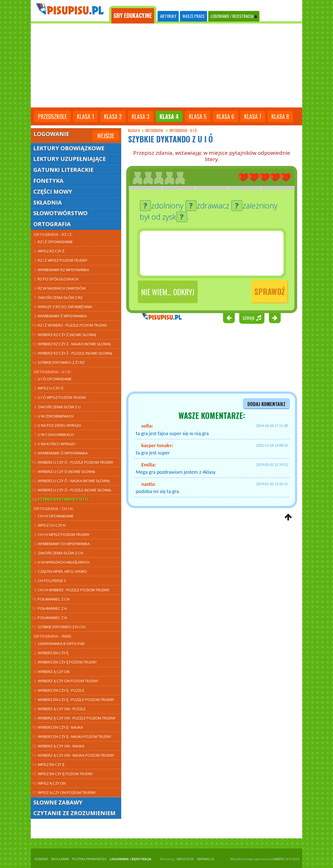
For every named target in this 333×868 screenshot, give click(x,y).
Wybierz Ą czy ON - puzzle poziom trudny (77, 718)
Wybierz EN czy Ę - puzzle (61, 690)
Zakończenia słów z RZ (60, 297)
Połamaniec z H (52, 608)
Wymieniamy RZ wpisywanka (63, 270)
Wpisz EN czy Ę (51, 764)
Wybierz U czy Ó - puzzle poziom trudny (76, 462)
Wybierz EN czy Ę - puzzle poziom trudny (76, 700)
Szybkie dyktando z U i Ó (63, 499)
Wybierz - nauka (60, 727)
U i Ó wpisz (62, 397)
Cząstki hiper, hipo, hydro (62, 571)
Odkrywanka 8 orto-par (61, 644)
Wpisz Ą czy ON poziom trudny (67, 792)
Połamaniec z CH (54, 599)
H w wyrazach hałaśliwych (64, 562)
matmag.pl (206, 859)
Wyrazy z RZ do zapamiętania (65, 307)
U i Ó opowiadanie (55, 379)
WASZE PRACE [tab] (194, 16)
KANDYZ (278, 859)
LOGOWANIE (234, 16)
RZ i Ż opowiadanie (55, 242)
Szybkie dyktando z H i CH (62, 627)
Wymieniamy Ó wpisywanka (63, 453)
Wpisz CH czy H (52, 525)
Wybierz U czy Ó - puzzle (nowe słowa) (74, 490)
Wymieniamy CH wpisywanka (64, 544)
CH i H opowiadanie (56, 516)
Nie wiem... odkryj (168, 292)
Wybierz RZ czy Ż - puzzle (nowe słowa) (75, 353)
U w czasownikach (56, 435)
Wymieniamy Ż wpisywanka (62, 316)
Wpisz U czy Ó (51, 388)
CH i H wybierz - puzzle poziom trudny (74, 590)
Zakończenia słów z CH (60, 553)
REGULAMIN (60, 859)
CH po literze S (52, 581)
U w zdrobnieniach (56, 416)
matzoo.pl (186, 859)
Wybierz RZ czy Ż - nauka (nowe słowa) (74, 344)
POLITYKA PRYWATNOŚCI (89, 859)
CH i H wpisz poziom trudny (64, 534)
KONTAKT (41, 859)
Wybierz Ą (68, 681)
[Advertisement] (166, 65)
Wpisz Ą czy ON (52, 783)
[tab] (133, 15)
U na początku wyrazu (59, 425)
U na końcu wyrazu (57, 444)
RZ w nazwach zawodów (62, 288)
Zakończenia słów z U (59, 407)
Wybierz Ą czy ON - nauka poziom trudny (76, 755)
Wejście (106, 136)
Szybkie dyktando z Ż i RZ (61, 362)
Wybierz (66, 471)
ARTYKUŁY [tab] (168, 16)
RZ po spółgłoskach (58, 279)
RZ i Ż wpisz (63, 260)
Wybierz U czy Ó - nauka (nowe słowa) (74, 481)
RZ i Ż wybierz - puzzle (72, 325)
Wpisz (51, 251)
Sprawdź (270, 291)
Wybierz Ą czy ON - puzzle (62, 709)
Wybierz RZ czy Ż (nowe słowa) (67, 335)
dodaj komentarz (266, 404)
